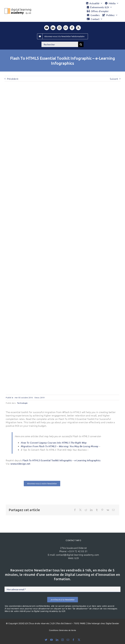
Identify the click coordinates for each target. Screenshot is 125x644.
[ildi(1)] (32, 543)
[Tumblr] (97, 510)
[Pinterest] (102, 510)
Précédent (13, 79)
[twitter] (78, 28)
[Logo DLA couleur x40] (18, 9)
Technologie (22, 403)
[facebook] (72, 28)
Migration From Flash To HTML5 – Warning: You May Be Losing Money (59, 446)
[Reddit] (86, 510)
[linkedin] (53, 28)
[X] (80, 510)
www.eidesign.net (20, 464)
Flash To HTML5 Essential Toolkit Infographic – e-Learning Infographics (62, 460)
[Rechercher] (60, 44)
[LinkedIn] (91, 510)
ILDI (77, 558)
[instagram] (59, 28)
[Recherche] (81, 44)
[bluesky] (46, 640)
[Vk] (108, 510)
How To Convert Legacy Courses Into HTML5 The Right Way (54, 443)
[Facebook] (75, 510)
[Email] (113, 510)
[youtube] (47, 28)
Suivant (114, 79)
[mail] (66, 28)
